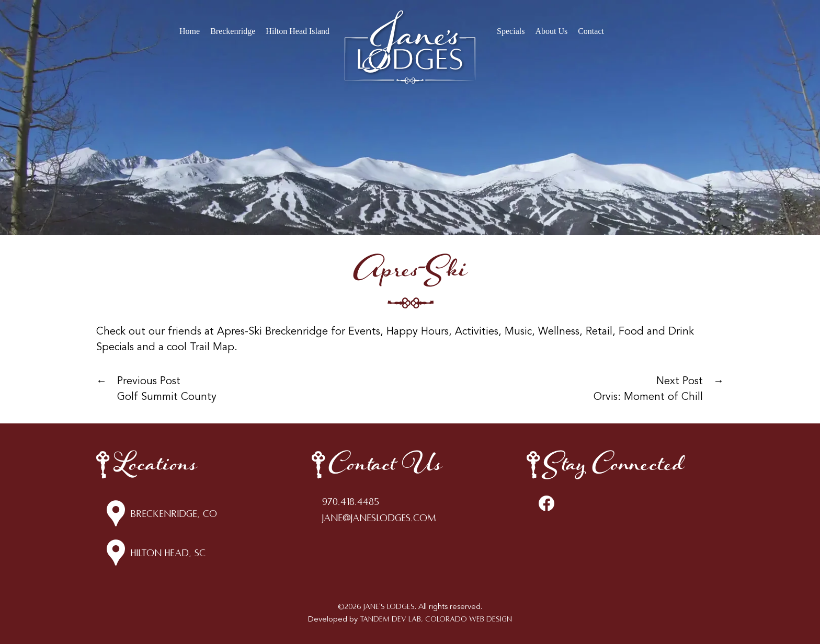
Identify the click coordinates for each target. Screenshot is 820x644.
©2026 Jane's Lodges (376, 607)
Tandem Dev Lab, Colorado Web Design (436, 619)
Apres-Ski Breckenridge (272, 332)
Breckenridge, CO (174, 514)
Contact (591, 31)
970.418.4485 (351, 502)
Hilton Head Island (298, 31)
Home (190, 31)
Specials (511, 31)
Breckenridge (233, 31)
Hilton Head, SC (168, 553)
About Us (551, 31)
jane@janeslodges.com (379, 518)
